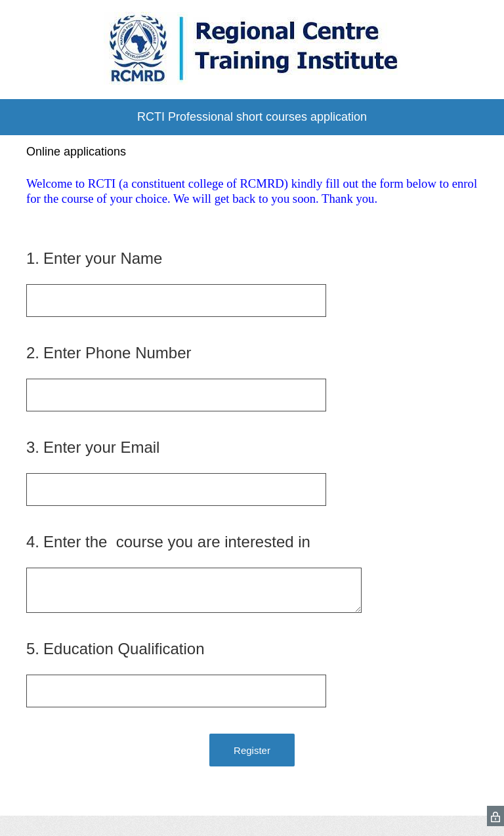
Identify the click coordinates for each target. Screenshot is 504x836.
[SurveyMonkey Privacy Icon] (495, 816)
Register (252, 750)
